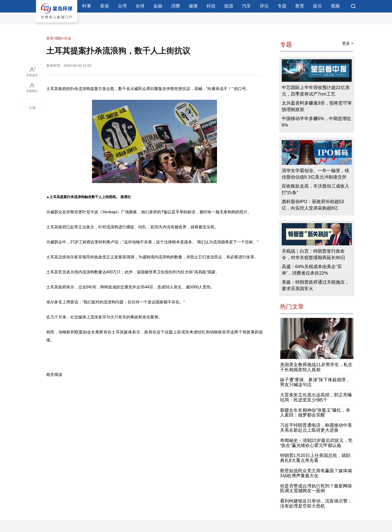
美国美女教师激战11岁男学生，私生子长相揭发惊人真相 (316, 367)
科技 (211, 6)
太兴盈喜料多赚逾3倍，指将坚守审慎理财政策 (317, 106)
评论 (264, 6)
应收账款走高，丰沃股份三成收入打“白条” (315, 189)
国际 (59, 38)
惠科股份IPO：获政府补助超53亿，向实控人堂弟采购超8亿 (313, 205)
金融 (158, 6)
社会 (68, 38)
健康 (193, 6)
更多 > (348, 43)
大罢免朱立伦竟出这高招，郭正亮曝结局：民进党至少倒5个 (316, 397)
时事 (87, 6)
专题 (282, 6)
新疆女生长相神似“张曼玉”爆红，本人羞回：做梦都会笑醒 (315, 413)
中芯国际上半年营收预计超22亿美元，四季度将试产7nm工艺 (316, 91)
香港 (104, 6)
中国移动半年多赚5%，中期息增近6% (316, 122)
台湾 (122, 6)
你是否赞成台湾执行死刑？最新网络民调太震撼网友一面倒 (316, 488)
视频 (335, 6)
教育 (300, 6)
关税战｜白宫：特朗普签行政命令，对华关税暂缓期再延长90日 (313, 254)
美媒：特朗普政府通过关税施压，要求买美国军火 (315, 285)
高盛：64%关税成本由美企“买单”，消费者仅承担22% (312, 270)
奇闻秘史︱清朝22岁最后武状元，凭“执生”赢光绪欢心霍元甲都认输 (316, 443)
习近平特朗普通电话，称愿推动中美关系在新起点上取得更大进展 (316, 428)
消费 (175, 6)
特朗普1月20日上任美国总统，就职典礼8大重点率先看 (315, 458)
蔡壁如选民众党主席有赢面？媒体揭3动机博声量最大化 (316, 473)
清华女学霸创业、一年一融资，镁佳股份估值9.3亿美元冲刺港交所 (315, 174)
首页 (50, 38)
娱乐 (317, 6)
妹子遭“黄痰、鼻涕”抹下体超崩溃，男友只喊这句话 (315, 382)
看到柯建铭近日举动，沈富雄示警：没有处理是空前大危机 (316, 503)
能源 (229, 6)
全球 (140, 6)
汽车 (246, 6)
